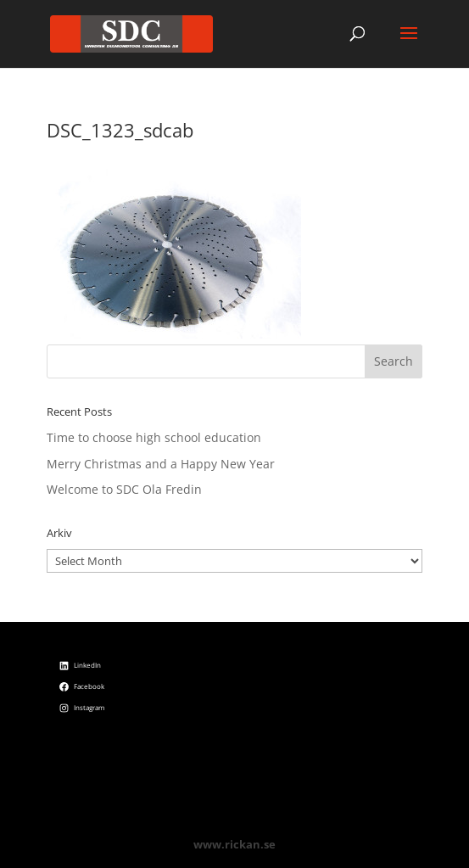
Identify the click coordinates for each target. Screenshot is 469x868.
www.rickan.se (234, 844)
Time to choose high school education (154, 437)
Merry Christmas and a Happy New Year (161, 464)
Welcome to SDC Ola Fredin (124, 489)
